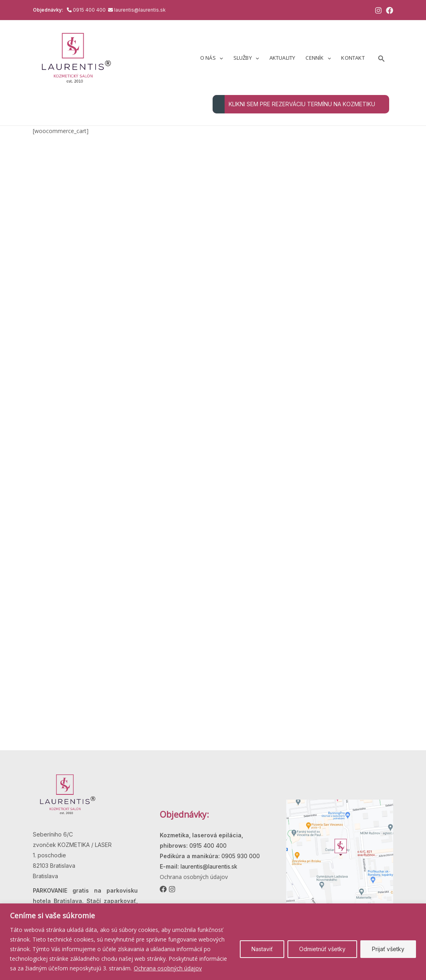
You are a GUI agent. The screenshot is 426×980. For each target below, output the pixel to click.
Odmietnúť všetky (322, 949)
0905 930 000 (240, 856)
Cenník (318, 58)
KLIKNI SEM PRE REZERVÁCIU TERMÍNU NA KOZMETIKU (294, 104)
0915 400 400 (90, 10)
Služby (246, 58)
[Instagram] (378, 10)
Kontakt (353, 58)
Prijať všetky (388, 949)
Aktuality (282, 58)
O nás (212, 58)
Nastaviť (262, 949)
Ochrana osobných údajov (168, 968)
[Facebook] (390, 10)
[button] (219, 58)
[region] (213, 942)
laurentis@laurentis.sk (140, 10)
